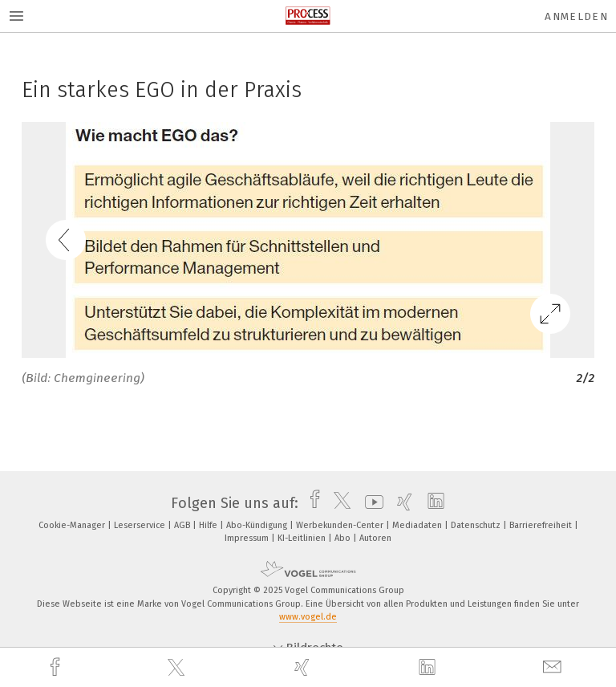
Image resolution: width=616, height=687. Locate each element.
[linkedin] (429, 668)
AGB (183, 525)
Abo (344, 538)
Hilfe (209, 525)
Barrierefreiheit (542, 525)
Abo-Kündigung (258, 525)
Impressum (248, 538)
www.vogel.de (308, 617)
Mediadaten (418, 525)
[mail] (554, 667)
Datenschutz (477, 525)
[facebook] (57, 667)
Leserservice (141, 525)
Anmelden (576, 16)
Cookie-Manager (73, 525)
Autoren (375, 538)
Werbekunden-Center (341, 525)
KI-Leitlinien (303, 538)
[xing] (304, 667)
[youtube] (370, 503)
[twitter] (178, 668)
